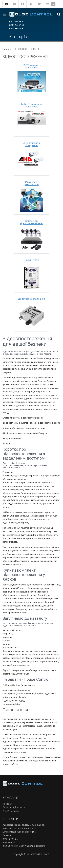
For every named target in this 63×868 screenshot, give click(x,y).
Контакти (8, 804)
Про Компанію (11, 811)
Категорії (17, 37)
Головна (7, 49)
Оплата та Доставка (14, 807)
